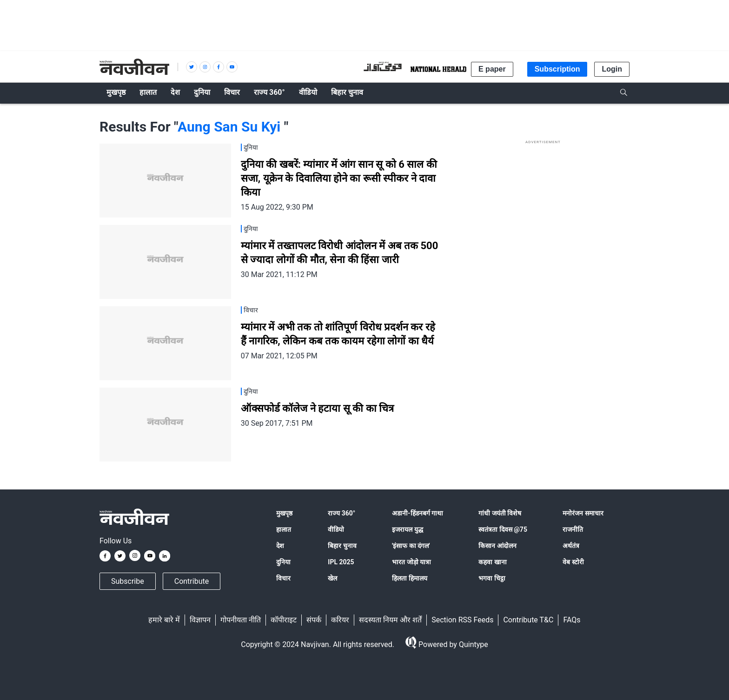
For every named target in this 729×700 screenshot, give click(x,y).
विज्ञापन (200, 620)
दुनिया (283, 562)
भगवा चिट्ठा (492, 578)
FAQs (572, 620)
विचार (283, 578)
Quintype (473, 644)
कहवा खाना (492, 562)
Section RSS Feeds (462, 620)
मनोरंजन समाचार (583, 513)
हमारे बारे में (164, 620)
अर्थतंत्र (571, 546)
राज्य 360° (341, 513)
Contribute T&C (528, 620)
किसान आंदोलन (497, 546)
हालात (284, 529)
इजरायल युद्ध (407, 529)
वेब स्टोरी (573, 562)
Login (612, 69)
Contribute (192, 581)
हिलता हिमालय (409, 578)
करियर (340, 620)
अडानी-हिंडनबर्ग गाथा (418, 513)
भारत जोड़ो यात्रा (411, 562)
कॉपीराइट (284, 620)
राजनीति (573, 529)
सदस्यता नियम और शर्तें (390, 620)
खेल (332, 578)
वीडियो (336, 529)
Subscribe (128, 581)
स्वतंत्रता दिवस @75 (503, 529)
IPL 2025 (341, 562)
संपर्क (314, 620)
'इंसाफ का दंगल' (411, 546)
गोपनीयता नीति (241, 620)
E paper (492, 69)
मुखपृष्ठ (284, 513)
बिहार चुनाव (342, 546)
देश (280, 546)
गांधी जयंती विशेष (500, 513)
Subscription (557, 69)
